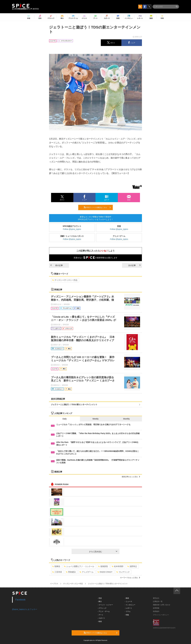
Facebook (20, 600)
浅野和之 (132, 566)
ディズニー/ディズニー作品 (65, 280)
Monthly (126, 419)
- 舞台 (100, 601)
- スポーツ (101, 618)
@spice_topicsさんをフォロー (25, 609)
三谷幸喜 (57, 572)
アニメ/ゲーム (87, 572)
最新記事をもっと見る (131, 477)
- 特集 (127, 615)
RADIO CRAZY (105, 572)
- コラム (128, 611)
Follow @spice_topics (72, 229)
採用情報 (156, 608)
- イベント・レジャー (105, 605)
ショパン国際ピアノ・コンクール (79, 566)
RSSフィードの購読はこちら (97, 207)
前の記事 (57, 265)
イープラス (54, 584)
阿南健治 (71, 572)
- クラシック (102, 608)
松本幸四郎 (118, 566)
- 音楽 (100, 598)
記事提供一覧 (158, 601)
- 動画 (127, 598)
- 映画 (100, 621)
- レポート (128, 608)
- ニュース (128, 601)
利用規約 (156, 611)
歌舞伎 (56, 566)
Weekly (95, 419)
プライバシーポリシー (161, 615)
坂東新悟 (103, 566)
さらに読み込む (103, 552)
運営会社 (156, 598)
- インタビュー (130, 605)
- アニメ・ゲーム (104, 611)
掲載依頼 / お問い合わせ (162, 605)
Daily (65, 419)
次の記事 (134, 265)
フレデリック (123, 572)
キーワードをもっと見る (130, 578)
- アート (100, 615)
